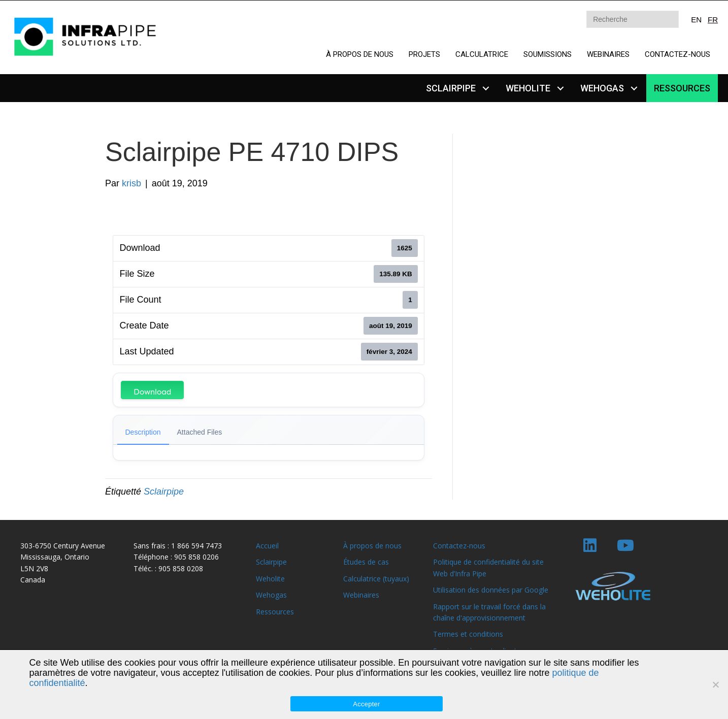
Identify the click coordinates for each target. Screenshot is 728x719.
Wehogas (271, 595)
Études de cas (366, 562)
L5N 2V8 (34, 568)
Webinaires (361, 595)
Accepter (366, 704)
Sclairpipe (164, 492)
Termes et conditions (468, 634)
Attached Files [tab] (200, 432)
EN (696, 20)
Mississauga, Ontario (55, 557)
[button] (486, 88)
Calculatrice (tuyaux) (376, 579)
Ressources (275, 612)
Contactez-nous (459, 546)
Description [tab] (143, 432)
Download (152, 392)
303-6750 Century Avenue (63, 546)
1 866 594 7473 (196, 546)
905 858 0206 (196, 557)
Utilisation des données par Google (491, 590)
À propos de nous (372, 546)
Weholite (270, 579)
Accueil (267, 546)
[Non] (715, 684)
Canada (33, 580)
